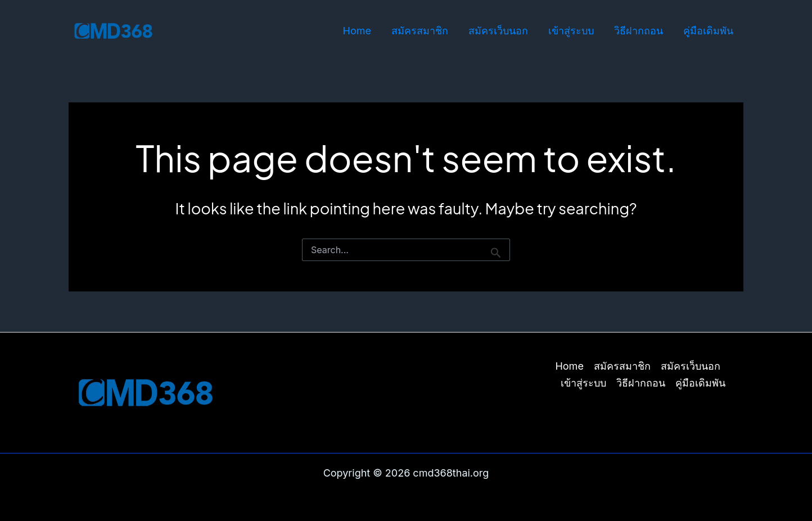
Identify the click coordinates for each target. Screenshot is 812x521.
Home (357, 31)
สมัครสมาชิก (420, 31)
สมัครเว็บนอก (498, 31)
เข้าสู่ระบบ (571, 31)
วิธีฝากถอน (639, 31)
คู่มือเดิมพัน (708, 31)
